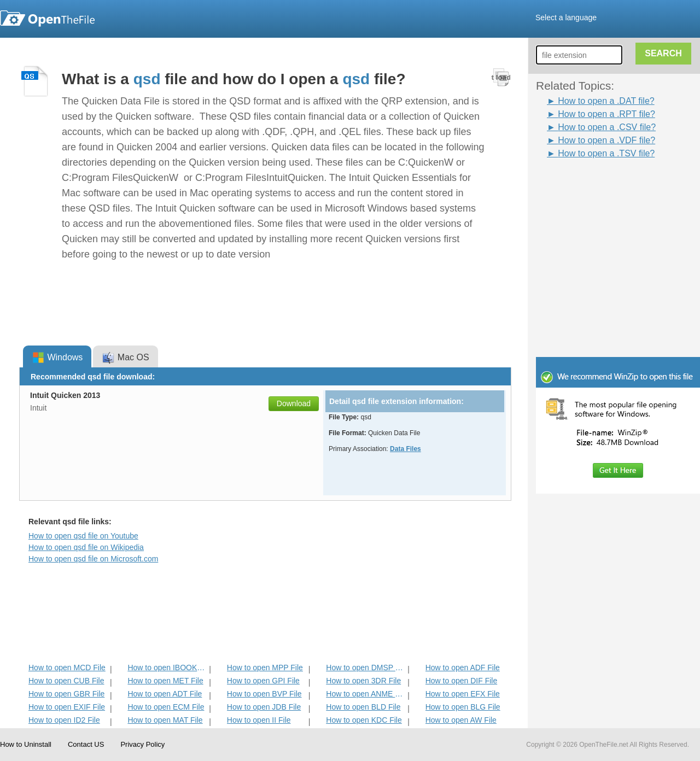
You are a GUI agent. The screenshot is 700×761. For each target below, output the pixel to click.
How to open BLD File (363, 707)
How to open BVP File (264, 694)
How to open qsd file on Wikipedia (86, 547)
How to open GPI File (263, 681)
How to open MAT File (165, 720)
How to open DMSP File (366, 668)
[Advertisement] (618, 283)
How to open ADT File (165, 694)
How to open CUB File (66, 681)
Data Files (406, 449)
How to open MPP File (265, 668)
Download (294, 403)
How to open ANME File (366, 694)
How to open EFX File (463, 694)
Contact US (86, 744)
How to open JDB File (264, 707)
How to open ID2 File (64, 720)
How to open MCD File (67, 668)
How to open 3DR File (363, 681)
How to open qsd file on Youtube (83, 536)
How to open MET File (165, 681)
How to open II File (259, 720)
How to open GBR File (66, 694)
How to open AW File (461, 720)
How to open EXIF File (67, 707)
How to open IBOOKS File (167, 668)
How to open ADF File (463, 668)
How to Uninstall (26, 744)
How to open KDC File (364, 720)
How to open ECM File (166, 707)
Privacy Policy (142, 744)
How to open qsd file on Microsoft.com (93, 559)
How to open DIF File (462, 681)
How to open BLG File (463, 707)
